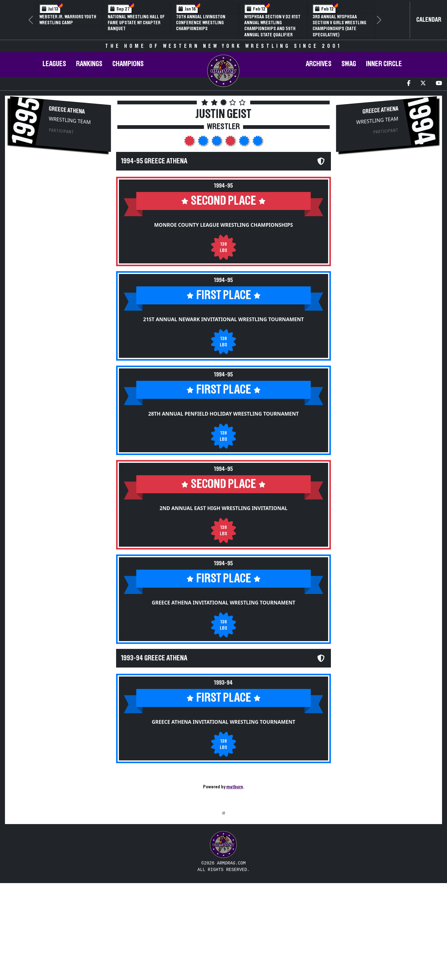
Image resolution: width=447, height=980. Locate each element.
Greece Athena (67, 110)
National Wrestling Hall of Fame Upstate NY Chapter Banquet (136, 23)
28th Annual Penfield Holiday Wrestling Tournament (224, 414)
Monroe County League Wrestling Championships (223, 225)
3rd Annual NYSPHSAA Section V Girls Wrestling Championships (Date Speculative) (339, 26)
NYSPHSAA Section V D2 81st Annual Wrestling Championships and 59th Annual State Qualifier (272, 26)
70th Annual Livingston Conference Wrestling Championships (201, 23)
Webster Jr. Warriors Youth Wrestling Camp (68, 20)
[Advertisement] (61, 206)
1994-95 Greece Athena (154, 161)
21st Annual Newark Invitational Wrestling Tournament (223, 319)
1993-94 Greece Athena (154, 658)
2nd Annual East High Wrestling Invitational (223, 508)
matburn (235, 787)
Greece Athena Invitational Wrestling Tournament (224, 603)
